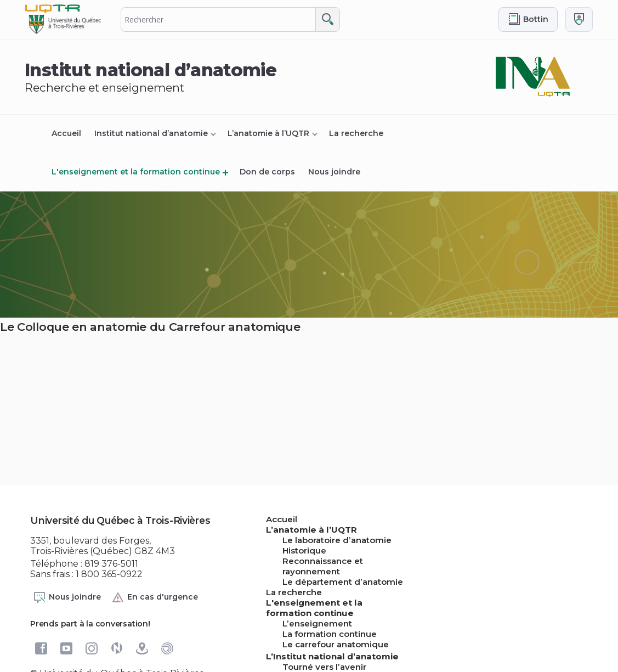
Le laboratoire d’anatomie (337, 540)
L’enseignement (317, 623)
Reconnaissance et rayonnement (323, 566)
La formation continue (330, 634)
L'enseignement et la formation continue (136, 172)
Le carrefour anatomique (336, 644)
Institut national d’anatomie (151, 133)
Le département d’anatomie (343, 582)
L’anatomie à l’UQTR (268, 133)
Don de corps (267, 172)
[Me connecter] (579, 19)
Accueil (66, 133)
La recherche (356, 133)
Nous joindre (334, 172)
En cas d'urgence (155, 597)
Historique (304, 550)
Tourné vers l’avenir (324, 667)
